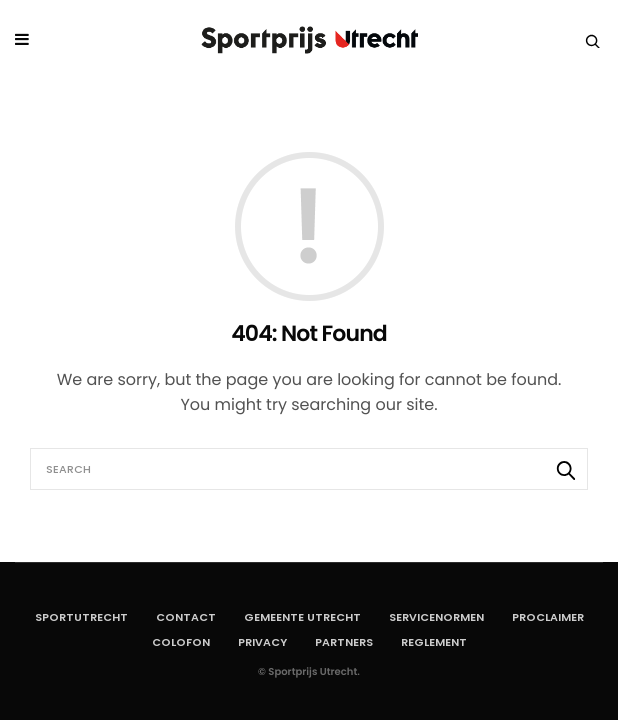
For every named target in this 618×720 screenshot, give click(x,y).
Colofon (181, 642)
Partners (344, 642)
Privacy (262, 642)
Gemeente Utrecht (302, 617)
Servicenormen (436, 617)
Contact (186, 617)
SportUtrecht (81, 617)
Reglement (434, 642)
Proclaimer (548, 617)
